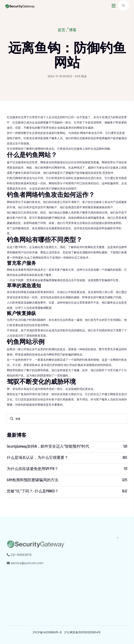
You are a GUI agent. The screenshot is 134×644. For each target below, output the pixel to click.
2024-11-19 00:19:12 (60, 76)
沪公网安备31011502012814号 (82, 632)
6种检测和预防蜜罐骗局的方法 (33, 480)
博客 (73, 30)
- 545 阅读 (80, 76)
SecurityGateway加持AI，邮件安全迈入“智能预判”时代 (48, 446)
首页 (61, 30)
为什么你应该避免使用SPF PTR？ (33, 469)
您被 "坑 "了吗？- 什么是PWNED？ (33, 491)
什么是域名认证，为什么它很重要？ (38, 458)
